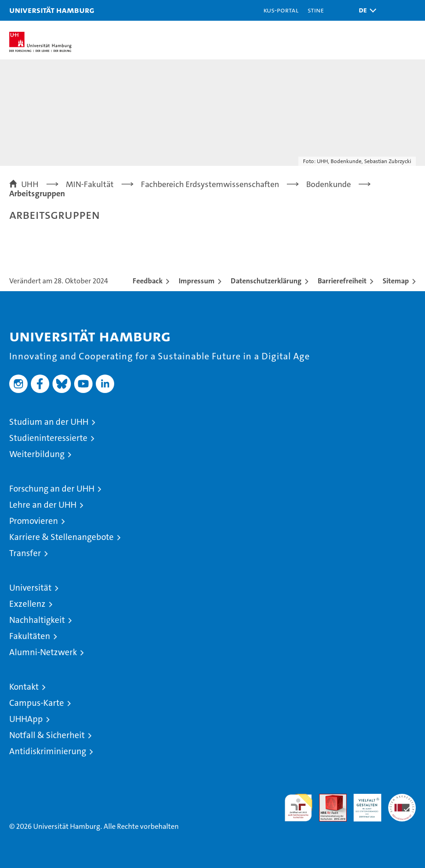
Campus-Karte (37, 703)
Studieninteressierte (48, 438)
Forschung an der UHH (52, 489)
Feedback (148, 281)
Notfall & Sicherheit (47, 735)
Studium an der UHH (49, 422)
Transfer (25, 553)
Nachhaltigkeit (37, 620)
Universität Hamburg (52, 10)
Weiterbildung (37, 454)
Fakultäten (30, 636)
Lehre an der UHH (43, 505)
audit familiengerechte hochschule (298, 808)
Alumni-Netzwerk (43, 652)
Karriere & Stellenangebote (61, 537)
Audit (328, 799)
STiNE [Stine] (316, 10)
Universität (30, 588)
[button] (365, 10)
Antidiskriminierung (48, 751)
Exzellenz (27, 604)
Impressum (197, 281)
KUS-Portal (281, 10)
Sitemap (396, 281)
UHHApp (26, 719)
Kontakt (24, 687)
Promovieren (34, 521)
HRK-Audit (362, 803)
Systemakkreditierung (402, 799)
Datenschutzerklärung (266, 281)
